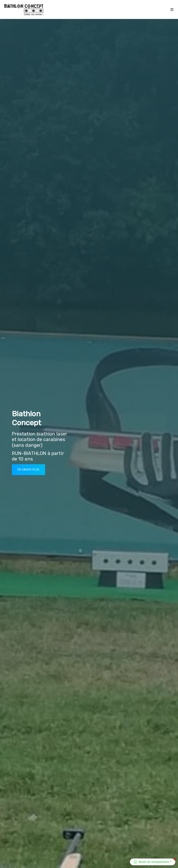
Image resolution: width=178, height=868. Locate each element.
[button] (153, 862)
